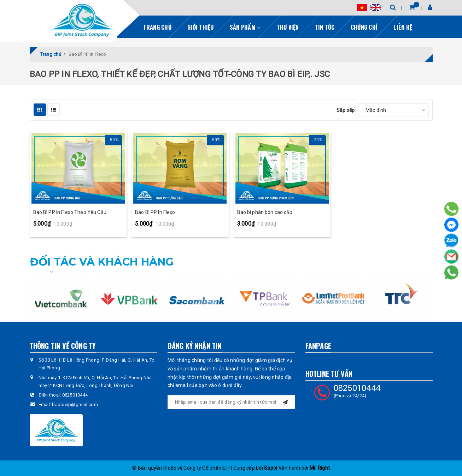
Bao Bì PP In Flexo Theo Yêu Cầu (70, 212)
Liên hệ (403, 27)
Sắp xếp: (346, 110)
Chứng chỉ (364, 27)
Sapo (270, 468)
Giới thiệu (201, 27)
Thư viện (288, 27)
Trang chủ (157, 27)
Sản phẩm (245, 27)
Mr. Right (320, 468)
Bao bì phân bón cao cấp (265, 212)
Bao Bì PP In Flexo (155, 212)
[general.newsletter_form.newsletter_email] (231, 402)
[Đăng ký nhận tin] (285, 401)
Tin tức (325, 27)
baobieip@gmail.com (75, 404)
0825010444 (75, 395)
